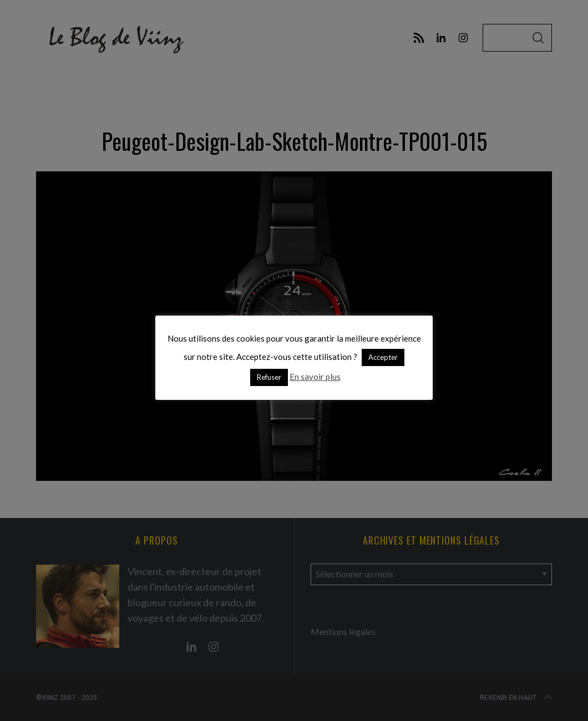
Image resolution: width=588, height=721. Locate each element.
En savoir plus (315, 377)
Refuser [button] (269, 377)
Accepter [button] (383, 357)
